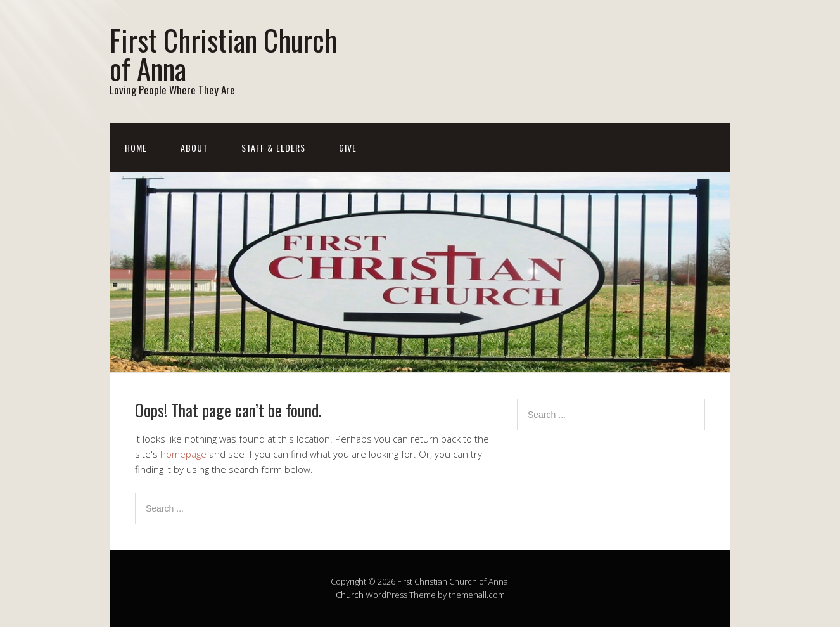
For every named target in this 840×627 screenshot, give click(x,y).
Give (348, 147)
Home (136, 147)
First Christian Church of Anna (223, 54)
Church (350, 595)
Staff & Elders (273, 147)
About (194, 147)
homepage (183, 454)
